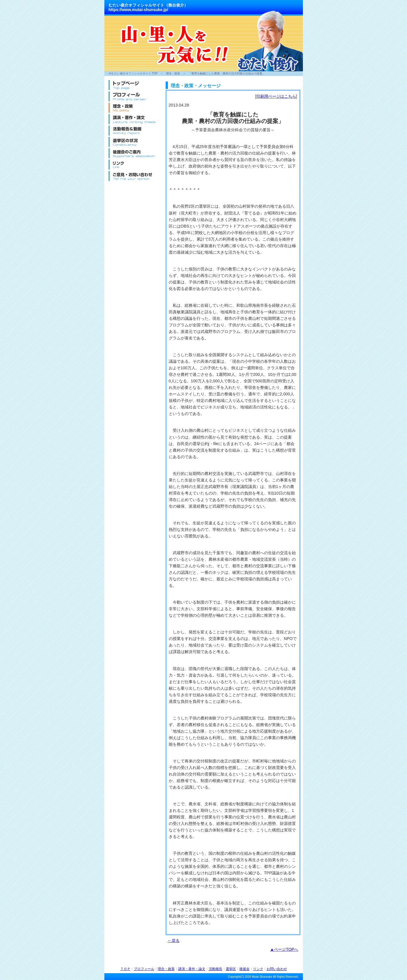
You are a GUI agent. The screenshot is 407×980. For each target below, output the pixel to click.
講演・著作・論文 (192, 969)
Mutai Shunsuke (262, 977)
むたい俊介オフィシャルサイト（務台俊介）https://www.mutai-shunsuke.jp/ (148, 7)
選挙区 (231, 969)
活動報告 (216, 969)
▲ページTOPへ (284, 949)
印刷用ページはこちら (276, 96)
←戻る (174, 941)
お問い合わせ (277, 969)
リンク (258, 969)
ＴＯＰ (125, 969)
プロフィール (144, 969)
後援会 (244, 969)
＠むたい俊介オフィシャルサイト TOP (133, 73)
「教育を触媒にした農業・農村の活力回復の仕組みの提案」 (227, 73)
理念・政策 (173, 73)
